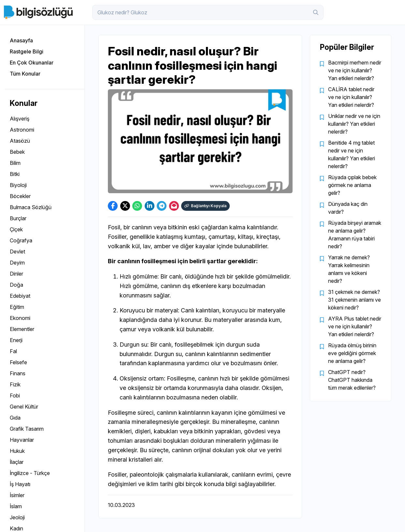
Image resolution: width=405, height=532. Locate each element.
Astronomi (22, 130)
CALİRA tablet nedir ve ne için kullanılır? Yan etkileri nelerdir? (351, 97)
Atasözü (20, 141)
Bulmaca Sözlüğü (31, 207)
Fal (13, 351)
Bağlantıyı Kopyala (206, 206)
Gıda (15, 418)
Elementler (22, 329)
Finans (18, 373)
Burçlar (18, 218)
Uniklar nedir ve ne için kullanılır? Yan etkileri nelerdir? (354, 124)
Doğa (16, 285)
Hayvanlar (22, 440)
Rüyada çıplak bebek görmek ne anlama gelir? (352, 185)
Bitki (15, 174)
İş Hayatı (20, 484)
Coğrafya (21, 240)
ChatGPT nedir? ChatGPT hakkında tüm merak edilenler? (352, 380)
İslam (16, 506)
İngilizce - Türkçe (30, 473)
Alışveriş (20, 119)
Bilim (15, 163)
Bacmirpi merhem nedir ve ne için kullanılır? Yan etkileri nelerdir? (355, 70)
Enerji (16, 340)
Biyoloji (18, 185)
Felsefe (18, 362)
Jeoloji (17, 517)
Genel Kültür (24, 407)
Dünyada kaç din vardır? (348, 208)
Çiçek (16, 229)
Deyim (17, 263)
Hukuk (17, 451)
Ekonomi (20, 318)
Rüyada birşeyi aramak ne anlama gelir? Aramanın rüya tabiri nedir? (355, 235)
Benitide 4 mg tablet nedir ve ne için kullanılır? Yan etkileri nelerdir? (352, 154)
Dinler (16, 274)
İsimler (17, 495)
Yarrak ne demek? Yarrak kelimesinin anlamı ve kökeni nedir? (349, 269)
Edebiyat (20, 296)
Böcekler (20, 196)
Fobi (15, 395)
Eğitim (17, 307)
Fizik (15, 384)
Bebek (17, 152)
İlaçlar (17, 462)
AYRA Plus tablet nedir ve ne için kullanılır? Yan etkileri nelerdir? (355, 326)
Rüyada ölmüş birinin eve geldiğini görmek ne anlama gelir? (352, 353)
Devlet (17, 252)
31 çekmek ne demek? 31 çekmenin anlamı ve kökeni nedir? (354, 300)
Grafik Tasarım (27, 429)
